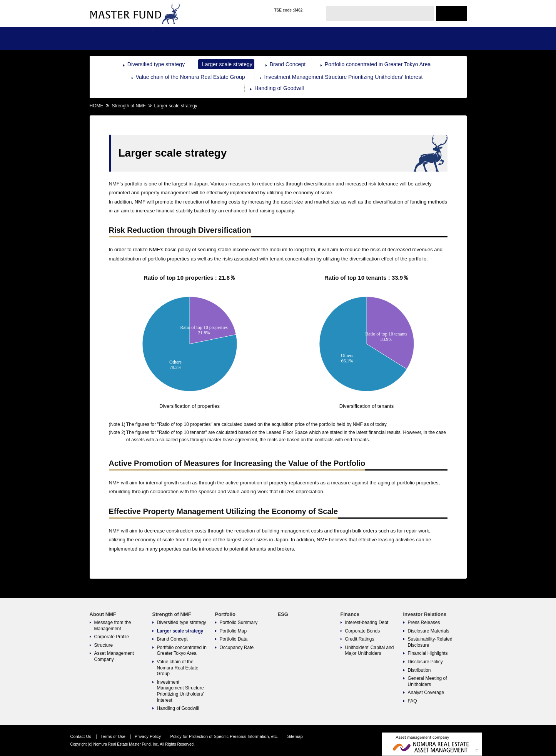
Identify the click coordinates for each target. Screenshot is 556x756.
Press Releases (424, 622)
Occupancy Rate (237, 648)
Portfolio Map (233, 631)
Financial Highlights (428, 653)
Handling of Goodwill (279, 88)
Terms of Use (113, 736)
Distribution (419, 670)
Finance (372, 38)
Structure (104, 645)
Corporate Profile (112, 637)
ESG (309, 38)
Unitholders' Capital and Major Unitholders (370, 651)
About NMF (121, 38)
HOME (97, 106)
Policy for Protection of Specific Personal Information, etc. (224, 736)
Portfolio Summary (239, 622)
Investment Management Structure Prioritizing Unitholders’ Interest (343, 77)
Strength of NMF (184, 38)
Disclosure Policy (425, 662)
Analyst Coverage (426, 693)
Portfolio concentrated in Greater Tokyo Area (378, 64)
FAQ (412, 701)
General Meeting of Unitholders (427, 681)
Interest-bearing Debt (367, 622)
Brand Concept (288, 64)
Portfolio (246, 38)
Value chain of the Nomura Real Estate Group (190, 77)
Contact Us (81, 736)
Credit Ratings (360, 639)
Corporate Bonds (363, 631)
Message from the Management (113, 626)
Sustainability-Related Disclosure (430, 642)
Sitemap (295, 736)
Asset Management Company (114, 656)
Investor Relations (435, 38)
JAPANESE (451, 13)
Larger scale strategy (227, 64)
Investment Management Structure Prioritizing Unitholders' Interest (180, 691)
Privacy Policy (148, 736)
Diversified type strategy (156, 64)
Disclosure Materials (429, 631)
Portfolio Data (234, 639)
